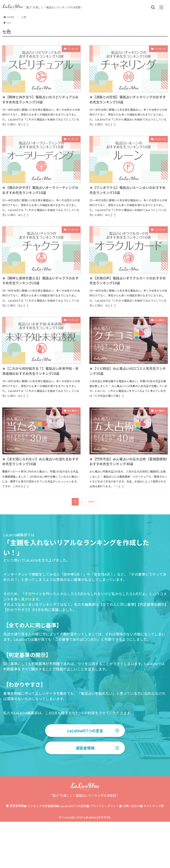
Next (91, 543)
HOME (11, 17)
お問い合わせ (131, 852)
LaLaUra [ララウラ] (97, 863)
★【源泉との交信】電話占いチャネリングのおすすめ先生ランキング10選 (127, 101)
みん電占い (158, 343)
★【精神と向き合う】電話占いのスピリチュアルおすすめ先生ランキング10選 (40, 104)
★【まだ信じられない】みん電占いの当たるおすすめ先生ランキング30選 (40, 495)
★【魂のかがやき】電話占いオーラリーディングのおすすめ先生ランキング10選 (40, 205)
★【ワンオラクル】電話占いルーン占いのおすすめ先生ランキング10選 (127, 201)
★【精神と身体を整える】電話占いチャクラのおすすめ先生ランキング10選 (40, 301)
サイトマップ (152, 852)
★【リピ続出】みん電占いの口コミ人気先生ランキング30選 (127, 395)
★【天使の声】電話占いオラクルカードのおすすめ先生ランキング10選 (127, 301)
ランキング (71, 49)
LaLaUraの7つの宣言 (85, 772)
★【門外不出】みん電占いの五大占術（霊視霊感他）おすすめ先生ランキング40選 (127, 498)
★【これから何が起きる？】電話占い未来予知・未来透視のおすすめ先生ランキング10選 (40, 398)
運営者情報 (85, 794)
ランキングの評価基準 (42, 852)
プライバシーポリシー (104, 852)
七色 (24, 17)
